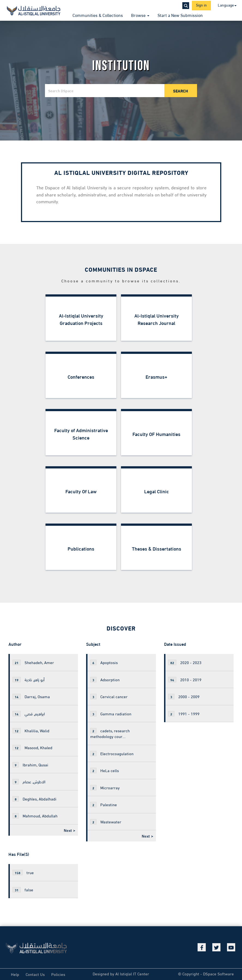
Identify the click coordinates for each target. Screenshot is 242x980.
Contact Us (35, 974)
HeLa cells (105, 770)
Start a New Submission (180, 15)
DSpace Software (218, 973)
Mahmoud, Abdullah (35, 815)
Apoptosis (104, 662)
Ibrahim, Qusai (30, 764)
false (23, 889)
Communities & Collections (98, 15)
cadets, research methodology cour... (110, 733)
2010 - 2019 (185, 679)
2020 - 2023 (185, 662)
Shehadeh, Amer (33, 662)
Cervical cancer (109, 696)
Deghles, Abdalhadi (34, 799)
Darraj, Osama (31, 696)
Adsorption (105, 679)
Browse (140, 15)
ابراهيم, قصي (29, 713)
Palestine (104, 804)
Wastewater (106, 821)
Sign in (201, 5)
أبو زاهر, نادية (28, 679)
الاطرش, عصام (29, 781)
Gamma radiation (111, 713)
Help (15, 974)
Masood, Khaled (32, 747)
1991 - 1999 (184, 713)
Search (181, 91)
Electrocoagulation (112, 753)
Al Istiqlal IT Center (132, 973)
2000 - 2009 (184, 696)
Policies (58, 974)
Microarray (105, 787)
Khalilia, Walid (31, 730)
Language (227, 5)
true (23, 872)
